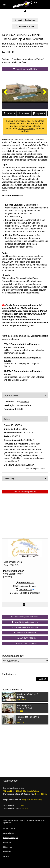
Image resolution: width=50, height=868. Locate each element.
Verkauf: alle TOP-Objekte (25, 638)
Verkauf (40, 59)
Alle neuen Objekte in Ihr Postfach (25, 617)
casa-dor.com (25, 590)
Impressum (7, 852)
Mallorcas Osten (20, 62)
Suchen (42, 679)
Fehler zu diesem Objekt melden (25, 492)
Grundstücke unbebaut (23, 59)
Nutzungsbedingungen (11, 838)
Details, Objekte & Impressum (26, 593)
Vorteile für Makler (9, 829)
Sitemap (6, 856)
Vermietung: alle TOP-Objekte (25, 643)
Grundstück (37, 142)
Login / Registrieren (25, 20)
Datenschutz (7, 842)
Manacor (6, 62)
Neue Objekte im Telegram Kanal (25, 622)
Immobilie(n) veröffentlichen (25, 633)
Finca (16, 151)
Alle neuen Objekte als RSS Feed (25, 627)
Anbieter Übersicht (9, 833)
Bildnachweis (8, 847)
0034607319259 (26, 129)
